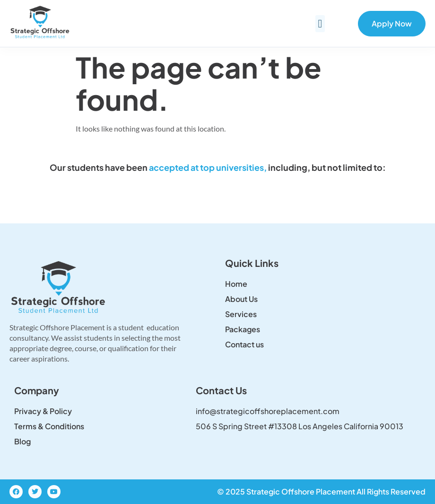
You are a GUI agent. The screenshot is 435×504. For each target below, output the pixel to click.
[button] (320, 24)
